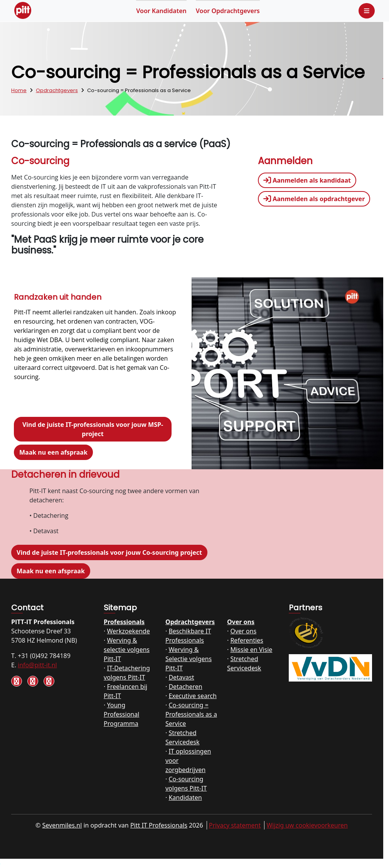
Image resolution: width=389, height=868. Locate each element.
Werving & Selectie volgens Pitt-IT (189, 659)
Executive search (192, 696)
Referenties (247, 640)
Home (19, 90)
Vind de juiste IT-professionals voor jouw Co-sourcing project (109, 552)
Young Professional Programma (121, 714)
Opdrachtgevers (228, 11)
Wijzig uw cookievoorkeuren (307, 825)
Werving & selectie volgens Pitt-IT (127, 650)
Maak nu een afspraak (53, 452)
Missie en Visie (251, 650)
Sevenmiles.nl (62, 825)
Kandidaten (161, 11)
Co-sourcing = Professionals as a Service (191, 714)
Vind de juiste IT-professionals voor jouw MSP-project (93, 429)
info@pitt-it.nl (37, 665)
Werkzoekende (128, 631)
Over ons (241, 622)
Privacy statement (235, 825)
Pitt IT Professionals (159, 825)
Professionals (124, 622)
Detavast (181, 677)
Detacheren (185, 687)
